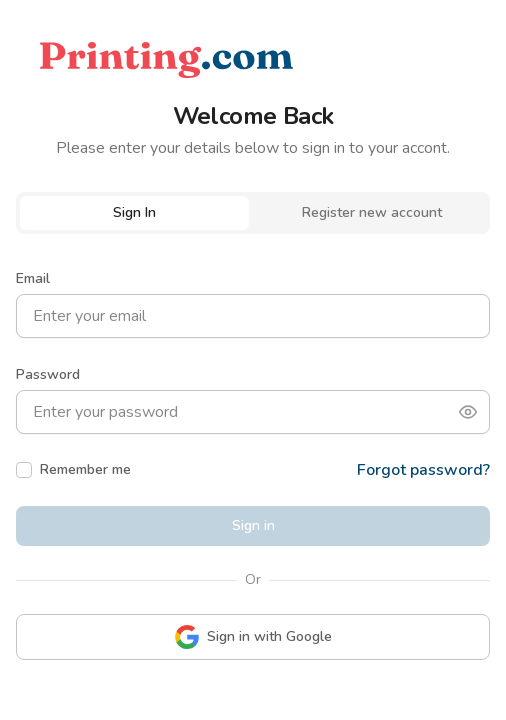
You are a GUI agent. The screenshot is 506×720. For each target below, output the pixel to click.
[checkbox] (24, 470)
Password (48, 374)
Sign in (253, 525)
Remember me (85, 469)
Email (33, 278)
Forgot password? (423, 470)
